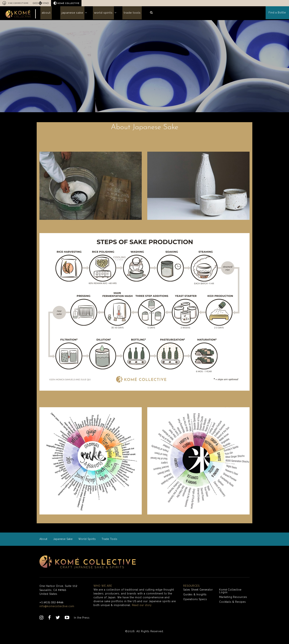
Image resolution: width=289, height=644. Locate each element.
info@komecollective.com (57, 612)
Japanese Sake (69, 14)
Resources (191, 591)
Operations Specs (195, 605)
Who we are (103, 591)
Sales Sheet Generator (198, 595)
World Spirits (97, 14)
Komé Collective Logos (230, 596)
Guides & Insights (195, 600)
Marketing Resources (233, 603)
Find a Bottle (278, 14)
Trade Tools (124, 14)
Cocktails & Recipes (233, 607)
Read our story (142, 611)
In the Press (82, 623)
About (45, 14)
